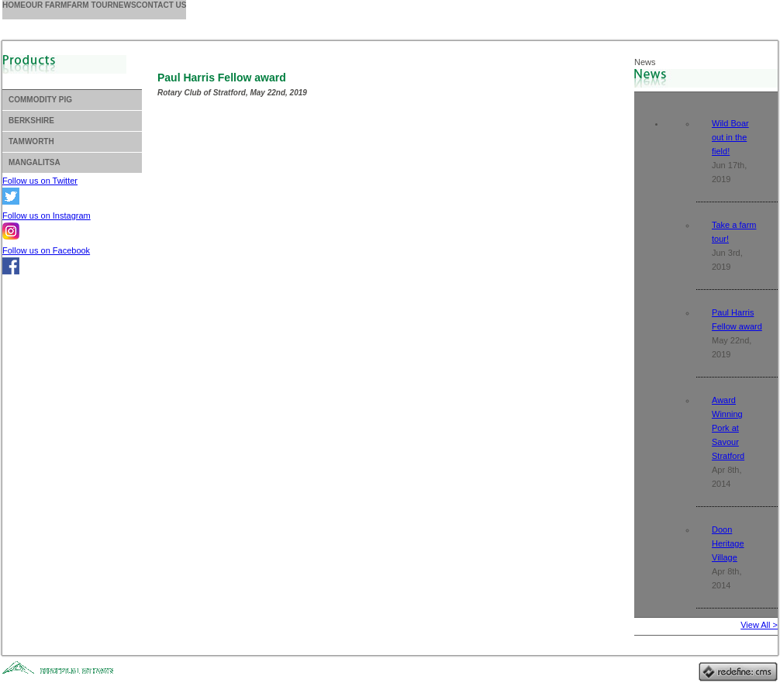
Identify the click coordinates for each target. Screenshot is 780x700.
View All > (759, 625)
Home (14, 5)
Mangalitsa (35, 162)
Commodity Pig (40, 100)
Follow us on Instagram (47, 216)
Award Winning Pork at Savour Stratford (728, 428)
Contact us (162, 5)
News (125, 5)
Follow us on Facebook (46, 250)
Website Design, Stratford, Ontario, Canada (69, 676)
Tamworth (31, 141)
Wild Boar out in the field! (730, 137)
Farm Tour (90, 5)
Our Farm (46, 5)
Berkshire (31, 121)
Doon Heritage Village (728, 543)
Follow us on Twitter (40, 181)
